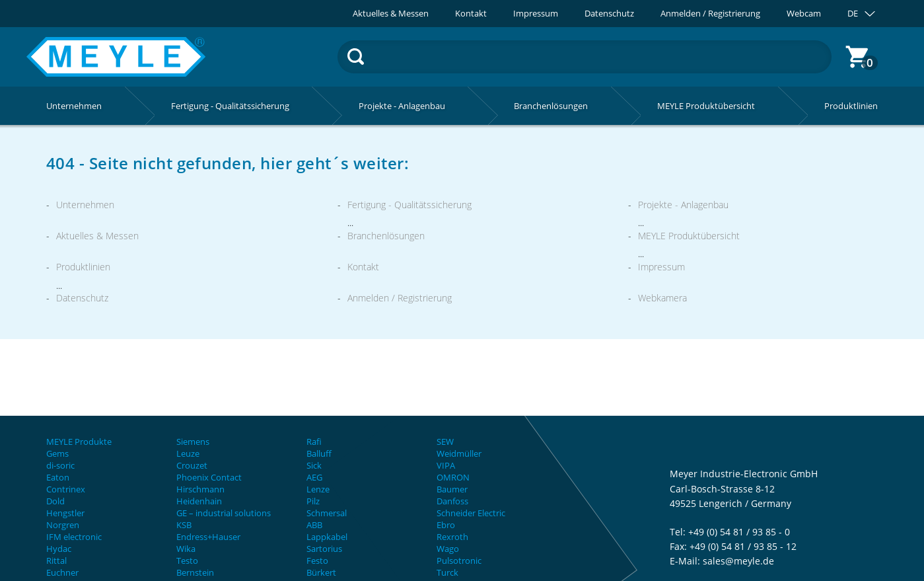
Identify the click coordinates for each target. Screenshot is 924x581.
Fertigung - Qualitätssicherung (409, 205)
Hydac (59, 549)
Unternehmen (85, 205)
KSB (184, 525)
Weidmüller (459, 453)
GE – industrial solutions (224, 513)
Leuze (188, 453)
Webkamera (662, 298)
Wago (448, 549)
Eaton (58, 477)
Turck (447, 572)
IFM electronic (74, 537)
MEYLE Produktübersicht (689, 236)
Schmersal (327, 513)
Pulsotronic (459, 561)
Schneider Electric (471, 513)
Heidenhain (199, 501)
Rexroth (452, 537)
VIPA (446, 465)
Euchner (62, 572)
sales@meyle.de (738, 561)
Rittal (56, 561)
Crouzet (192, 465)
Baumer (452, 489)
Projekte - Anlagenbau (683, 205)
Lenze (318, 489)
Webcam (804, 14)
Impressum (536, 14)
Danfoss (452, 501)
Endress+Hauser (208, 537)
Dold (55, 501)
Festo (317, 561)
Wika (186, 549)
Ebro (446, 525)
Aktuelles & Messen (391, 14)
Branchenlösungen (386, 236)
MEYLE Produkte (79, 442)
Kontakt (471, 14)
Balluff (319, 453)
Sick (314, 465)
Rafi (314, 442)
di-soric (60, 465)
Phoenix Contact (209, 477)
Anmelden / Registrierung (710, 14)
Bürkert (321, 572)
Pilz (313, 501)
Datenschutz (609, 14)
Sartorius (324, 549)
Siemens (193, 442)
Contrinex (66, 489)
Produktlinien (83, 267)
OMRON (453, 477)
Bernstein (195, 572)
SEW (445, 442)
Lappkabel (327, 537)
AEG (314, 477)
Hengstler (65, 513)
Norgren (63, 525)
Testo (187, 561)
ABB (314, 525)
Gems (57, 453)
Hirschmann (200, 489)
